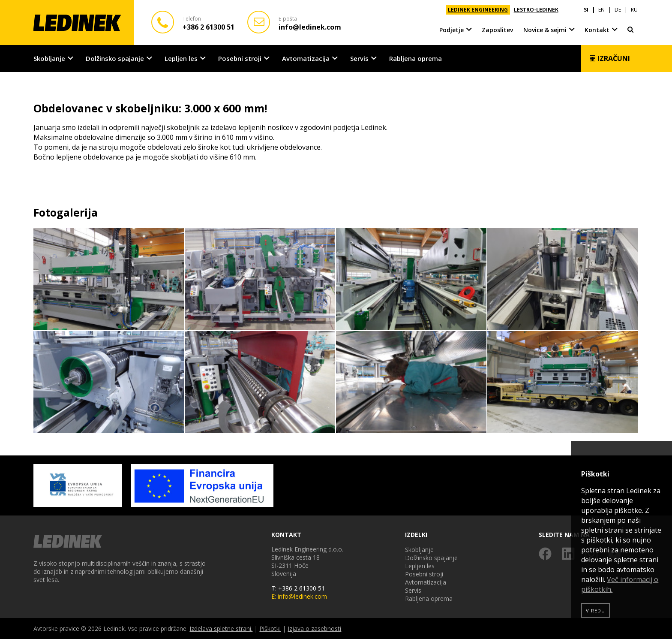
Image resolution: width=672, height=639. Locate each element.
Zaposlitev (497, 30)
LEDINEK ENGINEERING (478, 10)
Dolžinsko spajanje (115, 58)
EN (601, 10)
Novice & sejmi (545, 30)
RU (634, 10)
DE (618, 10)
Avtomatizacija (306, 58)
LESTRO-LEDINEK (536, 10)
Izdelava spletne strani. (221, 628)
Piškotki (270, 628)
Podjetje (451, 30)
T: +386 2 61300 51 (298, 588)
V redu (595, 610)
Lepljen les (181, 58)
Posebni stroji (240, 58)
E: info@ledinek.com (299, 596)
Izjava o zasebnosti (314, 628)
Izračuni (610, 58)
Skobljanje (49, 58)
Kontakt (597, 30)
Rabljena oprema (415, 58)
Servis (359, 58)
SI (586, 10)
